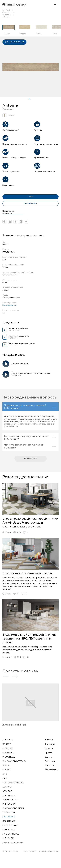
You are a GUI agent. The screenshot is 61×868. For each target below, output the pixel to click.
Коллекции (50, 744)
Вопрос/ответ (52, 770)
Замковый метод (9, 305)
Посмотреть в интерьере (8, 212)
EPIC (5, 774)
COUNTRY (7, 749)
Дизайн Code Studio (49, 852)
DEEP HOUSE (9, 796)
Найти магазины (30, 204)
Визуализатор (14, 42)
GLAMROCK (8, 753)
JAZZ (5, 778)
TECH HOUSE (9, 813)
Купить (31, 197)
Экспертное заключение (21, 337)
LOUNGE (7, 787)
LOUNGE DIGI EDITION (13, 783)
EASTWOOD (8, 817)
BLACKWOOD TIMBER (13, 808)
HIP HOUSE (8, 838)
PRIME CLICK (9, 804)
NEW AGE (7, 791)
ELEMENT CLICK (10, 800)
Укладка (49, 749)
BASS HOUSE (9, 821)
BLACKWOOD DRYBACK (14, 761)
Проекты (49, 753)
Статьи (48, 757)
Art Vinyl (14, 5)
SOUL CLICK (8, 830)
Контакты (49, 766)
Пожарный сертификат (21, 330)
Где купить (50, 761)
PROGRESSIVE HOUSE (13, 843)
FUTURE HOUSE (10, 825)
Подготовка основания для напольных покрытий (30, 374)
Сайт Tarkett (30, 852)
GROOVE (7, 744)
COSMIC (6, 770)
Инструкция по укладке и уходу (22, 345)
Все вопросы (30, 461)
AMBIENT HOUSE (11, 834)
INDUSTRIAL (9, 757)
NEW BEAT (8, 740)
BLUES (6, 766)
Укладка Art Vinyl (20, 364)
